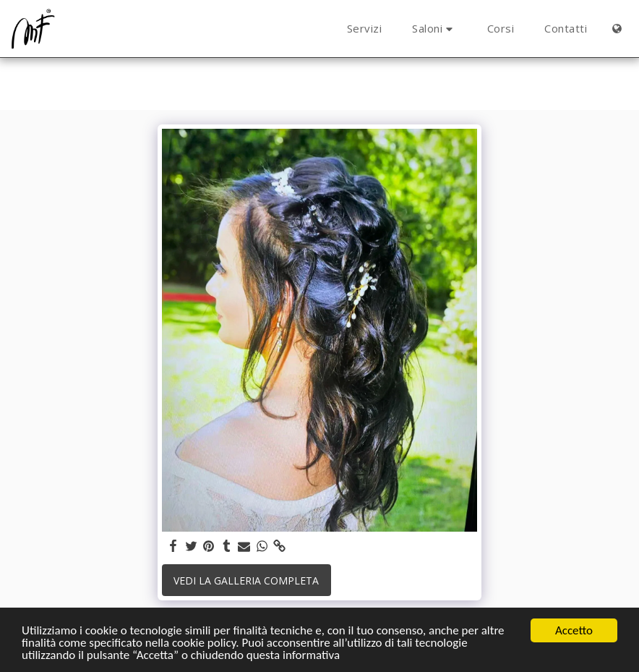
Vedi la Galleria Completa (246, 580)
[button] (434, 29)
